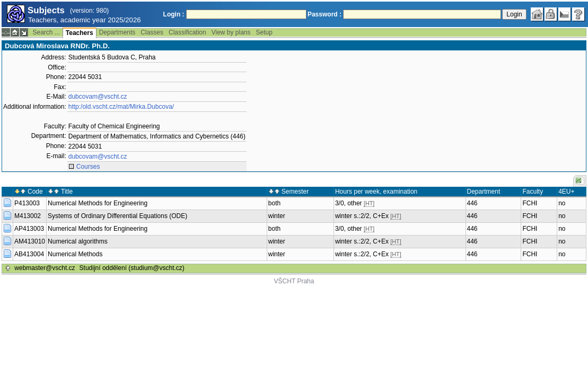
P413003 (27, 203)
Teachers (80, 33)
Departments (117, 32)
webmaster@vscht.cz (45, 268)
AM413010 (30, 241)
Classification (187, 32)
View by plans (231, 32)
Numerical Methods (75, 254)
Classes (152, 32)
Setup (264, 32)
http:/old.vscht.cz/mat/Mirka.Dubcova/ (121, 107)
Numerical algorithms (78, 241)
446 (472, 203)
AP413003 (29, 229)
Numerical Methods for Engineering (98, 203)
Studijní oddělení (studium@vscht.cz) (132, 268)
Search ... (46, 32)
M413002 (28, 216)
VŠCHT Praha (294, 281)
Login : (174, 14)
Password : (324, 14)
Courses (88, 167)
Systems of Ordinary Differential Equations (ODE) (117, 216)
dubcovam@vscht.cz (98, 97)
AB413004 (29, 254)
